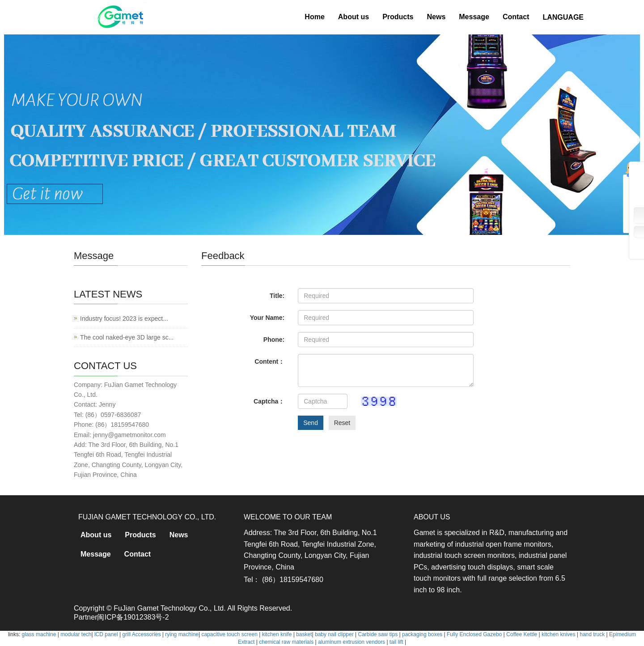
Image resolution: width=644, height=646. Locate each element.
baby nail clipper (334, 634)
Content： (269, 361)
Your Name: (267, 318)
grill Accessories (141, 634)
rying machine (182, 634)
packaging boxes (422, 634)
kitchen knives (558, 634)
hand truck (592, 634)
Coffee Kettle (522, 634)
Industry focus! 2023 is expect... (124, 319)
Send (311, 423)
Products (398, 17)
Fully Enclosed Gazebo (474, 634)
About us (354, 17)
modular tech (76, 634)
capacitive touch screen (229, 634)
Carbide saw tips (378, 634)
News (436, 17)
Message (474, 17)
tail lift (396, 642)
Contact (516, 17)
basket (304, 634)
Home (314, 17)
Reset (342, 423)
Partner (85, 617)
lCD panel (106, 634)
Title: (277, 296)
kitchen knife (277, 634)
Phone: (274, 340)
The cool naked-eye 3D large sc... (127, 337)
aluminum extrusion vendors (352, 642)
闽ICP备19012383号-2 (133, 617)
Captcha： (269, 401)
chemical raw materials (286, 642)
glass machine (39, 634)
